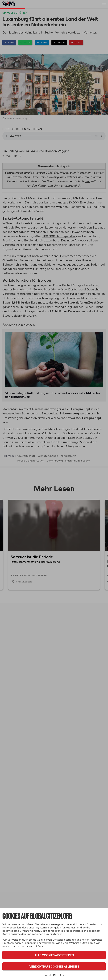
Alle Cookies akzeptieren (54, 955)
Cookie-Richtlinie (54, 975)
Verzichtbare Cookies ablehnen (54, 966)
